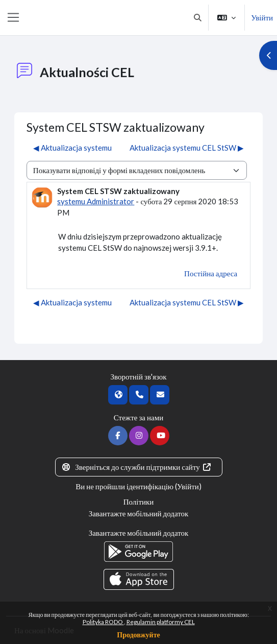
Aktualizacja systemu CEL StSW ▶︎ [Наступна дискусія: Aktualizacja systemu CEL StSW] (187, 148)
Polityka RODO (103, 622)
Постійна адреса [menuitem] (211, 273)
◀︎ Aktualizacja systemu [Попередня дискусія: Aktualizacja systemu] (72, 148)
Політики (139, 502)
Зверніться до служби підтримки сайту (137, 467)
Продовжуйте (138, 635)
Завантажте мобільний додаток (139, 513)
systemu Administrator (96, 201)
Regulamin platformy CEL (161, 622)
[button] (198, 18)
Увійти (262, 17)
